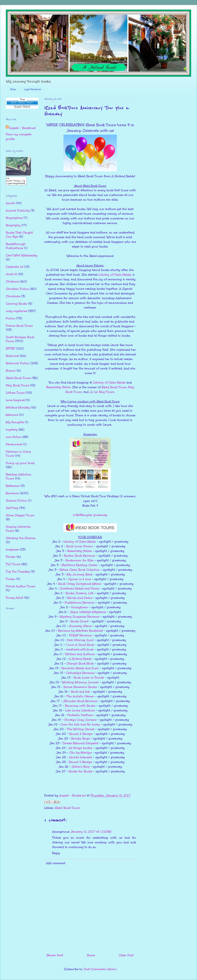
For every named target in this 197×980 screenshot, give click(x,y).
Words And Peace (80, 598)
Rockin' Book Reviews (80, 556)
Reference (13, 487)
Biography (13, 227)
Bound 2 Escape (81, 734)
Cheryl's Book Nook (80, 663)
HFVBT (11, 350)
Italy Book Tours (18, 387)
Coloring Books (17, 305)
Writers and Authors (80, 654)
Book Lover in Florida (89, 678)
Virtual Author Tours (21, 588)
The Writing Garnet (81, 729)
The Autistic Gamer (80, 696)
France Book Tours (19, 327)
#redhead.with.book (80, 649)
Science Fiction (16, 502)
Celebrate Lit (15, 268)
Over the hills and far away (80, 724)
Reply (56, 853)
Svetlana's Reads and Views (80, 588)
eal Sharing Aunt (81, 640)
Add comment (56, 863)
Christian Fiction (17, 290)
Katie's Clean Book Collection (80, 570)
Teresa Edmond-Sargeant (81, 743)
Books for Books (81, 771)
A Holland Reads (80, 659)
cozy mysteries (17, 312)
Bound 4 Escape (80, 762)
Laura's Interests (81, 757)
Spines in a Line (80, 579)
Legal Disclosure (32, 89)
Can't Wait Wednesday (22, 257)
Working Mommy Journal (80, 682)
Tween (11, 580)
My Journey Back (80, 574)
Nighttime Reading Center (80, 565)
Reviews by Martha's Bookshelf (80, 631)
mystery (12, 431)
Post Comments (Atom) (100, 969)
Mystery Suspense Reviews (80, 617)
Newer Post (55, 955)
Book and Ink (80, 692)
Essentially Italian (58, 387)
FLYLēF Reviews (80, 635)
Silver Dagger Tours (20, 517)
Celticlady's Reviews (80, 673)
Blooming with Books (80, 706)
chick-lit (11, 276)
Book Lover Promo (80, 546)
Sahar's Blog (81, 767)
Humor (11, 372)
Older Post (126, 955)
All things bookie (80, 748)
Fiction (11, 320)
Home (13, 89)
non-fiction (14, 438)
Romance (12, 495)
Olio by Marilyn (80, 753)
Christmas (13, 298)
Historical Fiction (18, 365)
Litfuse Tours (15, 394)
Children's (13, 283)
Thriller (11, 558)
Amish (10, 205)
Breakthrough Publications (16, 248)
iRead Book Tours (114, 387)
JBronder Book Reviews (80, 701)
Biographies (14, 219)
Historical (12, 357)
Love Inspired (15, 402)
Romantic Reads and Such (80, 668)
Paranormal (14, 446)
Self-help (12, 509)
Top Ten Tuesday (18, 573)
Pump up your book (20, 465)
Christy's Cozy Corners (80, 720)
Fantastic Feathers (80, 715)
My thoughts (15, 424)
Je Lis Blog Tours (102, 392)
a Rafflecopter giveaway (90, 515)
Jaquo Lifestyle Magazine (88, 612)
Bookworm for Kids (80, 560)
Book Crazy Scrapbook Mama (80, 584)
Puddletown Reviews (80, 603)
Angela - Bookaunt (22, 128)
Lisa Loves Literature (80, 710)
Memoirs (12, 416)
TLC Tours (13, 566)
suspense (12, 551)
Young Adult (14, 599)
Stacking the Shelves (21, 540)
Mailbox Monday (18, 409)
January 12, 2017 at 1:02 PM (91, 832)
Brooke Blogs (80, 739)
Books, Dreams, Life (80, 593)
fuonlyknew (80, 607)
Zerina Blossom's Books (80, 687)
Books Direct (80, 621)
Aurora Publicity (18, 212)
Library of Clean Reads (115, 275)
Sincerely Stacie (80, 626)
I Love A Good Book (80, 645)
